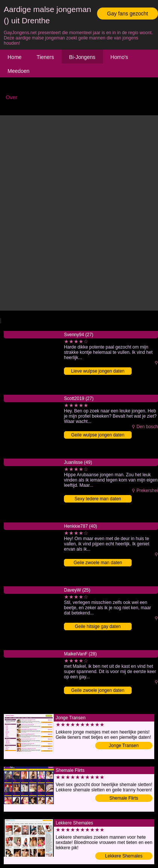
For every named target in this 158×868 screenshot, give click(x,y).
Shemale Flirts (124, 798)
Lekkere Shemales (124, 856)
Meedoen (18, 71)
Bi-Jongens (82, 57)
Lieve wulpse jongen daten (98, 371)
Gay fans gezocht (128, 14)
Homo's (119, 57)
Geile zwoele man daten (98, 563)
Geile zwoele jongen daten (98, 690)
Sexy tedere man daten (98, 499)
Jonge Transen (124, 746)
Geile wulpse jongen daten (98, 435)
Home (14, 57)
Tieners (45, 57)
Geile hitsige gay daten (98, 626)
